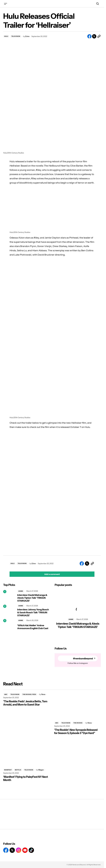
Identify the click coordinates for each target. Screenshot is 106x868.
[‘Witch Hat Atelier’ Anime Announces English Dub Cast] (9, 625)
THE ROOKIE (78, 723)
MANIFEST (8, 770)
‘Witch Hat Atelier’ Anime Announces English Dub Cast (33, 627)
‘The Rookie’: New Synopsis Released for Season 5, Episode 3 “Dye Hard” (76, 731)
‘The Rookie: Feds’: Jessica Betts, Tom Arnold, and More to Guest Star (25, 703)
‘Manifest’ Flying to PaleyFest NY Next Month (26, 778)
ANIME (21, 591)
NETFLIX (18, 770)
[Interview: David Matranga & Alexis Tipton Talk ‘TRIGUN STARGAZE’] (9, 596)
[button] (6, 4)
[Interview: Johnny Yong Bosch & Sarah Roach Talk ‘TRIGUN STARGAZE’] (9, 611)
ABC (6, 694)
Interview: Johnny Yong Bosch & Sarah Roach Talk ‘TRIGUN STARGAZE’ (33, 612)
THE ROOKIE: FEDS (29, 694)
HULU (6, 36)
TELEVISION (16, 36)
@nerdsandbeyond (83, 658)
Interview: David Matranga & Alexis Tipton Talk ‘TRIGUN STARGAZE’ (32, 598)
